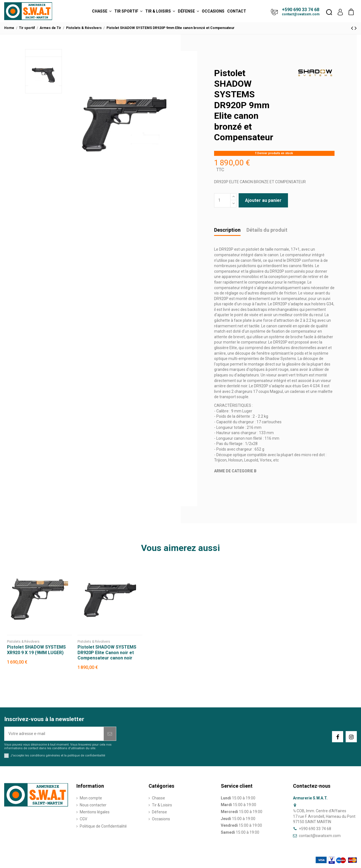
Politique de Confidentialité (103, 826)
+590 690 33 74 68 (301, 10)
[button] (102, 11)
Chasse (158, 798)
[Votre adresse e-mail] (54, 734)
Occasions (161, 819)
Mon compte (91, 798)
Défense (159, 812)
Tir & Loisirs (162, 805)
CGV (83, 819)
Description (227, 230)
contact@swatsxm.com (301, 14)
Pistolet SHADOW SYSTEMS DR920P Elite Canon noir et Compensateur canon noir (107, 652)
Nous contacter (93, 805)
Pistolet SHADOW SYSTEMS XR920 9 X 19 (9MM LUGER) (36, 650)
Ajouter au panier (263, 200)
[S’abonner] (110, 734)
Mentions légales (95, 812)
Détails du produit (267, 230)
